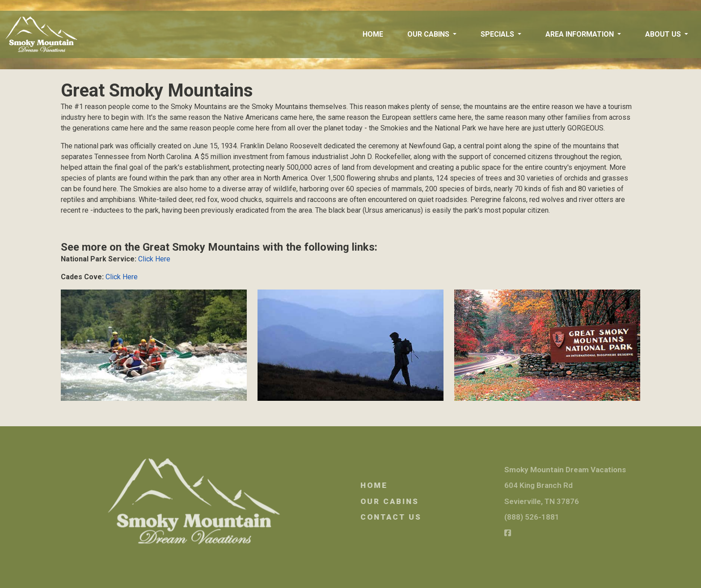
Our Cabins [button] (429, 34)
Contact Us (411, 517)
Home (373, 34)
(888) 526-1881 (551, 517)
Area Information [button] (581, 34)
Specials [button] (498, 34)
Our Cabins (409, 501)
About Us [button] (664, 34)
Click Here (154, 259)
